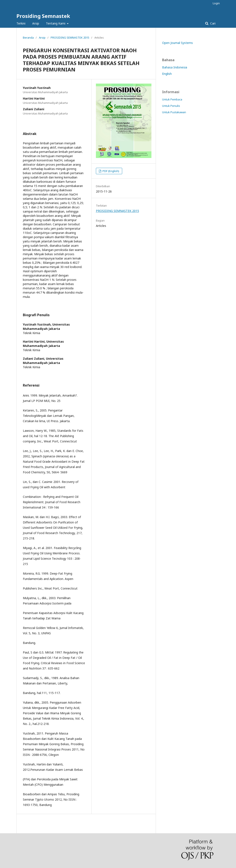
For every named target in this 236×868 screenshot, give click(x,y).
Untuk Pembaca (172, 99)
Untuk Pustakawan (174, 112)
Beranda (28, 38)
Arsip (36, 23)
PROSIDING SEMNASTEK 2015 (70, 38)
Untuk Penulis (171, 106)
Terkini (21, 23)
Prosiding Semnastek (43, 16)
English (167, 74)
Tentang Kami (56, 23)
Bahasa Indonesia (175, 67)
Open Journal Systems (177, 43)
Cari (212, 23)
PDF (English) (111, 171)
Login (216, 3)
